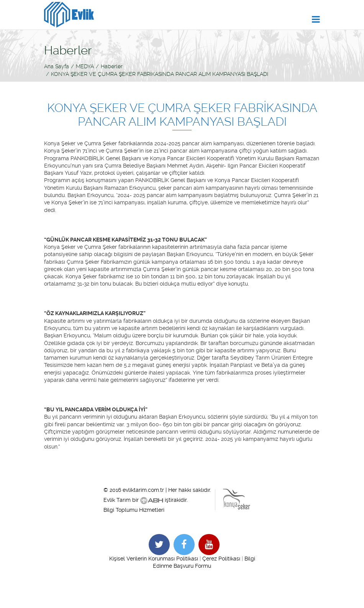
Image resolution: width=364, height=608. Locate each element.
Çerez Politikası (221, 559)
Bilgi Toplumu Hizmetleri (134, 510)
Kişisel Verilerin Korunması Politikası (154, 559)
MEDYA (85, 66)
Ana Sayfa (57, 66)
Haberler (112, 66)
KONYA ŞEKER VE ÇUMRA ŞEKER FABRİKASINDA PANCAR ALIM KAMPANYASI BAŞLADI (160, 74)
